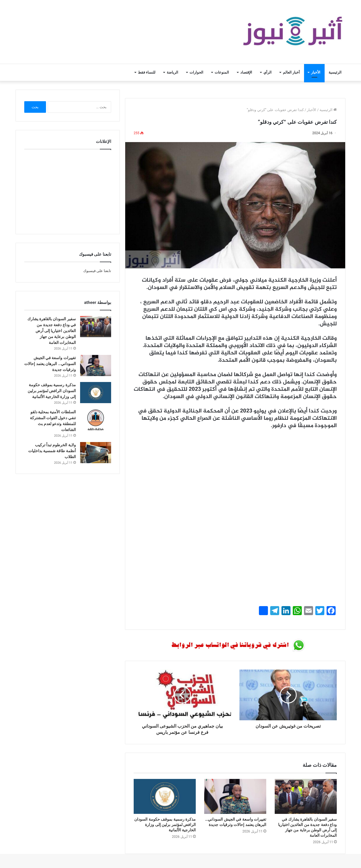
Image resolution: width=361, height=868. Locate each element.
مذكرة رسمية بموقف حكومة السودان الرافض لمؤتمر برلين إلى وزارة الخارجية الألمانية (165, 825)
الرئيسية (335, 72)
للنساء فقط (147, 72)
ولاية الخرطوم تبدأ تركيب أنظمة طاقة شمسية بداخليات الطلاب (52, 451)
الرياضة (172, 72)
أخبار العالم (291, 72)
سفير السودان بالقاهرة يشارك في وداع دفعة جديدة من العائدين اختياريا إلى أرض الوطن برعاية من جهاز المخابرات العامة (52, 331)
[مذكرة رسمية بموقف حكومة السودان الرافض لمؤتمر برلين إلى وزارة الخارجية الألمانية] (165, 796)
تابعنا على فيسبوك (97, 271)
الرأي (268, 72)
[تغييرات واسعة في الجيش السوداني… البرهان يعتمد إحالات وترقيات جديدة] (235, 796)
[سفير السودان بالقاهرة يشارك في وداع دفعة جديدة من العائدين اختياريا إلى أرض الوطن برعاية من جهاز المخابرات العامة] (306, 796)
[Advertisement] (235, 476)
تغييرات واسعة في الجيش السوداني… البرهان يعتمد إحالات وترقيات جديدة (50, 364)
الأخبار (316, 72)
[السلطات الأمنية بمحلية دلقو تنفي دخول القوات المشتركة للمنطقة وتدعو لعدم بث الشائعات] (96, 420)
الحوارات (196, 72)
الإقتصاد (246, 72)
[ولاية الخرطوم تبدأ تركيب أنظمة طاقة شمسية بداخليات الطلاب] (96, 453)
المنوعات (222, 72)
